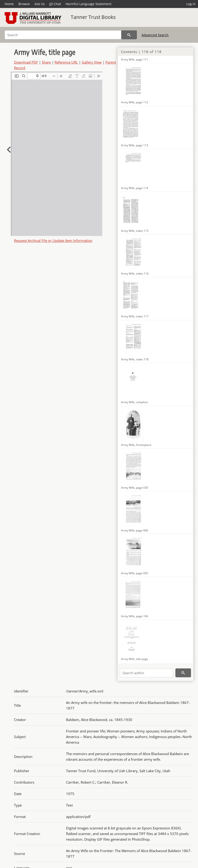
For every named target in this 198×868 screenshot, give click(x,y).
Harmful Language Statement (89, 4)
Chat (55, 4)
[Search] (63, 35)
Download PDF (26, 62)
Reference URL (66, 62)
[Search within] (146, 673)
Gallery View (92, 62)
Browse (24, 4)
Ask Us (40, 4)
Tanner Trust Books (93, 17)
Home (9, 4)
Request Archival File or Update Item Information (53, 240)
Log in (191, 4)
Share (46, 62)
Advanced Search (155, 35)
